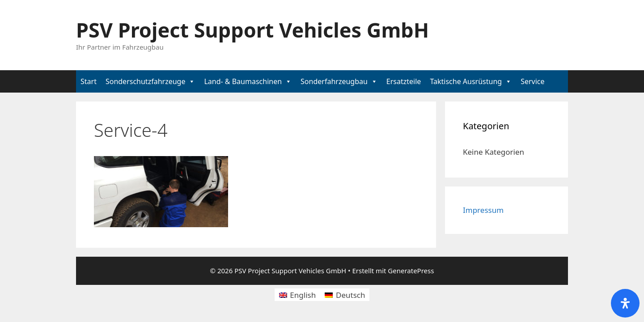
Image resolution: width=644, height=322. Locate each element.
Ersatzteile (404, 81)
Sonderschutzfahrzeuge (146, 81)
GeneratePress (411, 271)
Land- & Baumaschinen (243, 81)
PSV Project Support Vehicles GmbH (252, 30)
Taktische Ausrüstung (466, 81)
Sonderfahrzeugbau (334, 81)
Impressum (483, 210)
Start (89, 81)
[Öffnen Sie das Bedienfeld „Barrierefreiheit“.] (625, 303)
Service (532, 81)
